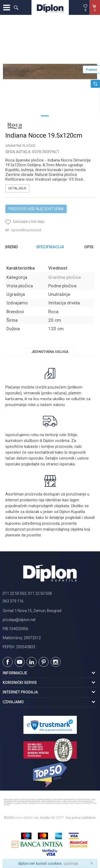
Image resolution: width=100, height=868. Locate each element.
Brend (11, 247)
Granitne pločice (20, 146)
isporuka (67, 464)
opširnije (71, 863)
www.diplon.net (27, 818)
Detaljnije (17, 188)
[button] (16, 7)
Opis (89, 247)
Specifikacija (50, 247)
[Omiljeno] (85, 8)
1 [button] (45, 115)
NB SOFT (57, 818)
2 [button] (55, 115)
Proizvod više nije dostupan (36, 209)
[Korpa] (95, 13)
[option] (50, 71)
